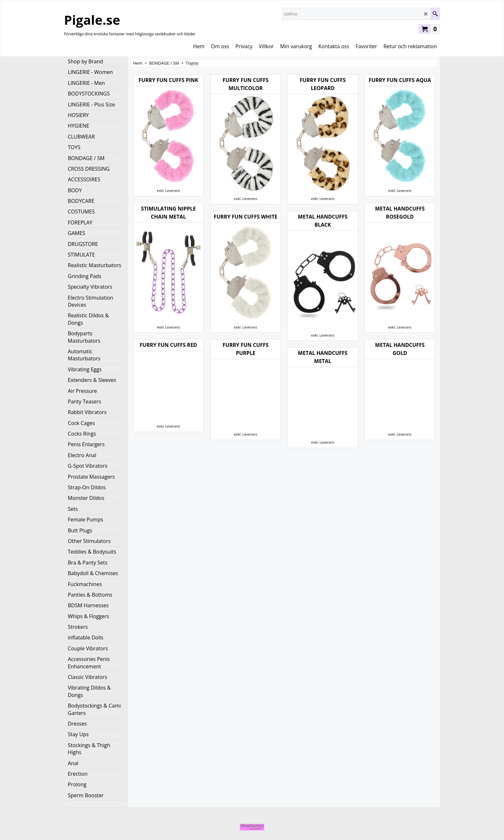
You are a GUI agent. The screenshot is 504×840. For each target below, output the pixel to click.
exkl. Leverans (168, 190)
